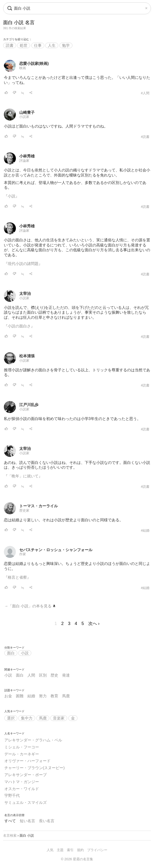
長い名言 (47, 821)
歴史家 (24, 510)
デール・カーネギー (22, 754)
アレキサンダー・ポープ (26, 775)
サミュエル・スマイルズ (26, 803)
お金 (8, 696)
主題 (60, 850)
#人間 (145, 93)
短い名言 (27, 821)
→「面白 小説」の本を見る (30, 606)
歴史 (54, 675)
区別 (43, 675)
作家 (23, 554)
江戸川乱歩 (29, 405)
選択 (11, 718)
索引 (70, 850)
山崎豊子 (27, 112)
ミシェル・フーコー (22, 747)
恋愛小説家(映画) (34, 64)
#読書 (145, 137)
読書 (10, 45)
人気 (50, 850)
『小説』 (12, 196)
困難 (20, 696)
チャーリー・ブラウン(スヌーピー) (35, 768)
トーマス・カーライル (38, 506)
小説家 (24, 117)
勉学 (66, 45)
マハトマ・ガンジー (22, 782)
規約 (80, 850)
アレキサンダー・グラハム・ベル (33, 740)
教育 (54, 696)
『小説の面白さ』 (19, 326)
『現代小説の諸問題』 (23, 264)
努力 (43, 696)
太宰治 (25, 294)
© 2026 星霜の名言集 (77, 859)
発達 (66, 675)
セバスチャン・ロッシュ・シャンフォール (56, 550)
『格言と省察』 (17, 577)
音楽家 (59, 718)
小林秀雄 (27, 156)
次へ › (94, 624)
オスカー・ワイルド (22, 789)
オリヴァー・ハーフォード (27, 761)
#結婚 (145, 530)
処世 (24, 45)
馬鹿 (66, 696)
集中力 (27, 718)
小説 (25, 653)
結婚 (31, 696)
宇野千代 (12, 796)
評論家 (24, 161)
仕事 (38, 45)
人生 (52, 45)
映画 (23, 68)
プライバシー (97, 850)
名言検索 (10, 835)
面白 (11, 653)
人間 (31, 675)
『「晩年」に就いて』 (23, 476)
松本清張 (27, 356)
